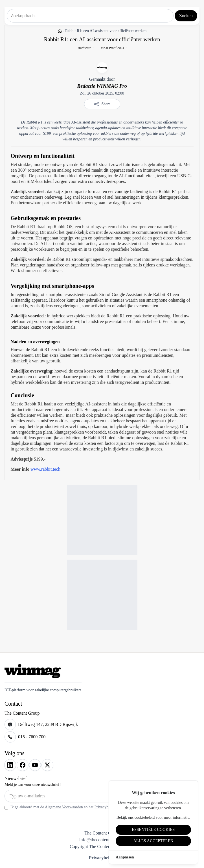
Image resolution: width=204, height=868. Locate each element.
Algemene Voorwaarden (64, 807)
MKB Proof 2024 (112, 48)
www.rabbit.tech (45, 469)
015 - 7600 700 (32, 737)
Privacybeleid (102, 858)
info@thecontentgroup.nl (102, 840)
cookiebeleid (145, 817)
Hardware (84, 48)
